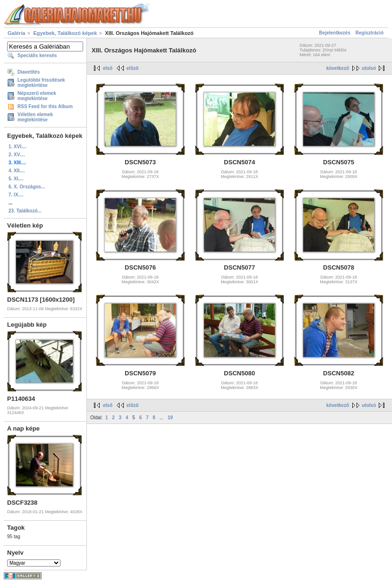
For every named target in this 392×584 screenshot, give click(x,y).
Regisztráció (370, 33)
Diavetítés (29, 72)
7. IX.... (16, 195)
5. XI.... (16, 179)
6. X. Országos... (27, 187)
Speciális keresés (37, 55)
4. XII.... (17, 171)
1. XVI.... (17, 147)
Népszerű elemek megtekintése (37, 96)
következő (338, 68)
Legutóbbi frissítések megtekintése (41, 83)
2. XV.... (17, 155)
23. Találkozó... (25, 211)
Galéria (16, 33)
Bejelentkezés (335, 33)
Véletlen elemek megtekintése (35, 117)
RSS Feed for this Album (45, 106)
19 (170, 418)
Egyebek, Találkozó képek (65, 33)
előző (133, 68)
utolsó (369, 68)
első (108, 68)
